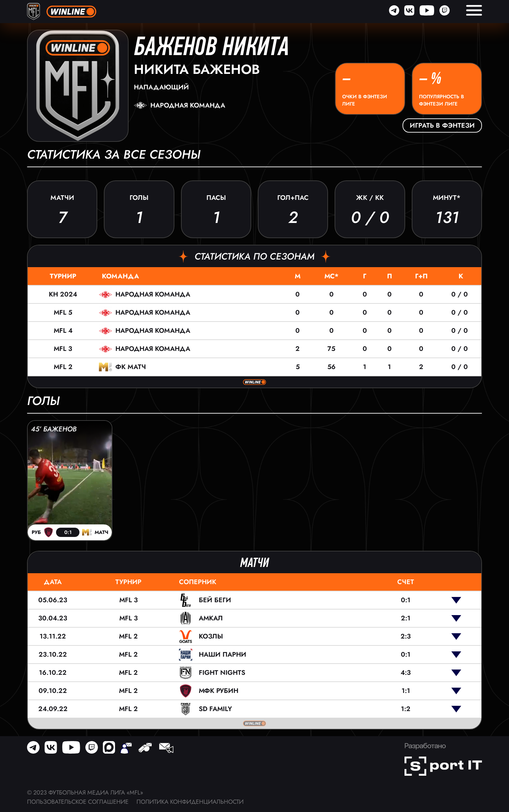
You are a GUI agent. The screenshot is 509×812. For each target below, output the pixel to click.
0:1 (406, 600)
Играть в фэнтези (442, 125)
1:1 (406, 691)
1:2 (406, 709)
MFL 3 (63, 349)
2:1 (406, 618)
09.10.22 (53, 691)
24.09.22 (53, 709)
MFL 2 (63, 367)
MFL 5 (63, 312)
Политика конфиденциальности (190, 802)
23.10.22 (53, 655)
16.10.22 (53, 673)
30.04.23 (53, 618)
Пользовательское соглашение (78, 802)
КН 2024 (63, 294)
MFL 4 (63, 331)
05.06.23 (53, 600)
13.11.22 (53, 636)
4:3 (406, 673)
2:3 (406, 636)
